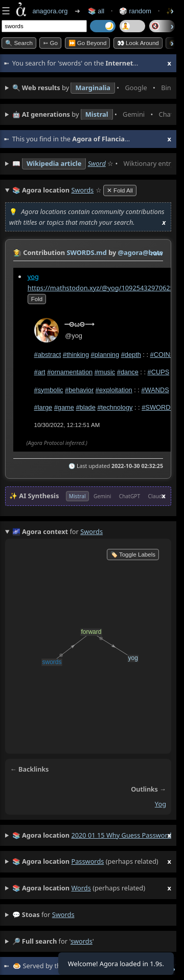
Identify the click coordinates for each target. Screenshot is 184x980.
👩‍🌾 (17, 252)
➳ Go (50, 43)
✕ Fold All (120, 190)
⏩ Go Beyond (88, 43)
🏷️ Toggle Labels (133, 555)
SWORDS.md (86, 252)
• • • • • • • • (92, 88)
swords (63, 914)
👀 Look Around (138, 43)
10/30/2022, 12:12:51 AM (67, 425)
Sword (97, 163)
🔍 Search (19, 43)
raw (157, 253)
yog (33, 276)
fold (37, 299)
